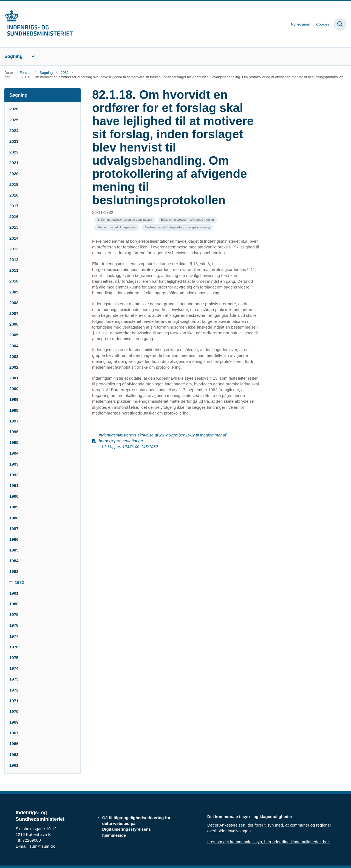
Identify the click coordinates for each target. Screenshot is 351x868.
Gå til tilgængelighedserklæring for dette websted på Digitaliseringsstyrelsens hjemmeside (136, 826)
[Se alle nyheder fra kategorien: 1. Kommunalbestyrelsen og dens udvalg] (125, 220)
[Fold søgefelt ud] (340, 24)
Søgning (13, 56)
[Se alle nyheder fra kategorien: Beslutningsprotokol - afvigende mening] (187, 220)
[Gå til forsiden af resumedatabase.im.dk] (36, 24)
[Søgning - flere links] (32, 57)
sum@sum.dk (42, 846)
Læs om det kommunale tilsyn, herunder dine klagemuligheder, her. (269, 842)
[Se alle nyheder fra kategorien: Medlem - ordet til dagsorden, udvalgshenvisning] (177, 227)
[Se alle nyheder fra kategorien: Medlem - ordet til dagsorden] (117, 227)
